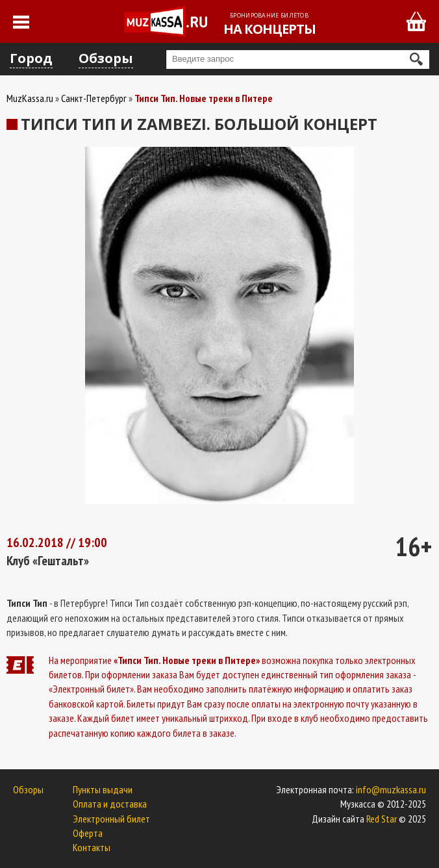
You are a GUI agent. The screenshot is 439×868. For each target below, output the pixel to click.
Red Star (382, 819)
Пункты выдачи (103, 789)
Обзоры (106, 58)
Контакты (92, 847)
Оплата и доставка (110, 804)
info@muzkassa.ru (391, 789)
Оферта (88, 833)
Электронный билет (111, 819)
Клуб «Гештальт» (48, 561)
